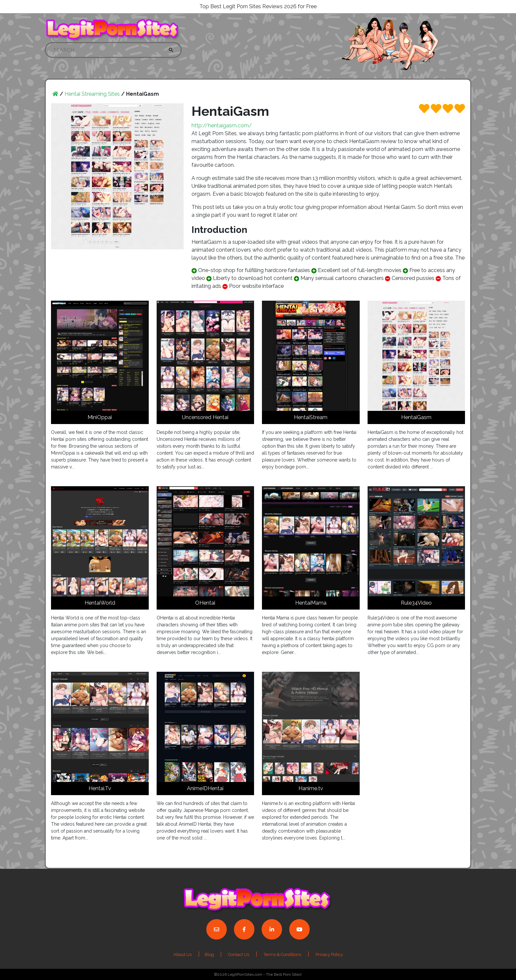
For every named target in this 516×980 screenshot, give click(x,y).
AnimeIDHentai (205, 788)
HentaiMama (311, 603)
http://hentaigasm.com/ (222, 126)
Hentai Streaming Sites (92, 94)
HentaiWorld (100, 603)
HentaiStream (311, 417)
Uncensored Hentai (205, 417)
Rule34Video (416, 603)
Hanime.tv (311, 788)
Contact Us (239, 955)
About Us (182, 955)
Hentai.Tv (100, 788)
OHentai (205, 603)
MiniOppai (100, 417)
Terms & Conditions (282, 955)
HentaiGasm (416, 417)
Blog (210, 955)
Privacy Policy (329, 955)
